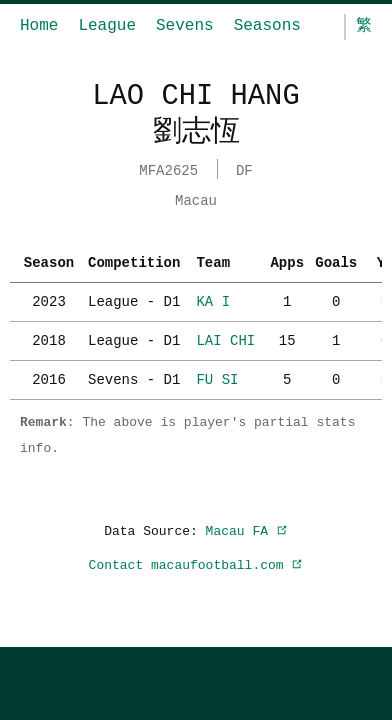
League (107, 26)
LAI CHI (225, 338)
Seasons (267, 26)
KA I (213, 299)
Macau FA (247, 529)
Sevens (185, 26)
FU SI (217, 377)
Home (39, 26)
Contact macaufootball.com (196, 563)
